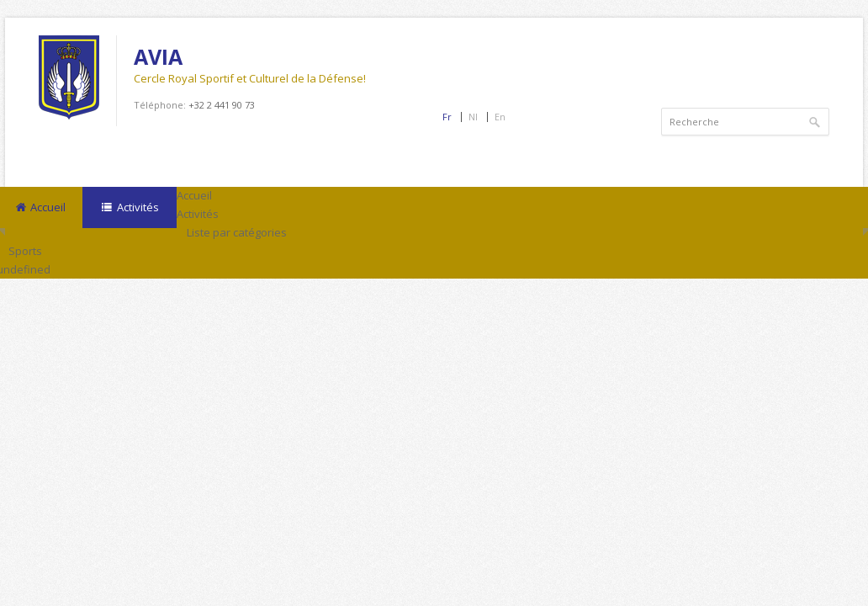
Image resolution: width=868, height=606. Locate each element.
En (500, 117)
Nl (473, 117)
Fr (447, 117)
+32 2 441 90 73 (222, 105)
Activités (129, 208)
